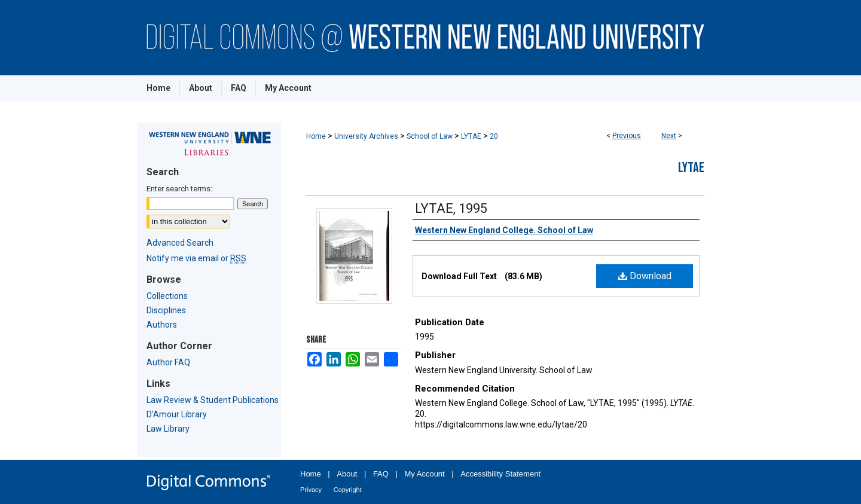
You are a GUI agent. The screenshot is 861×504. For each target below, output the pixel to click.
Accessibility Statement (500, 474)
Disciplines (166, 310)
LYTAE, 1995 (451, 208)
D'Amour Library (177, 414)
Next (669, 136)
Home (316, 136)
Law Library (168, 429)
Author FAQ (168, 362)
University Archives (366, 136)
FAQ (381, 474)
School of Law (430, 136)
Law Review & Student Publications (213, 400)
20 (494, 136)
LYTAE (471, 136)
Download (645, 276)
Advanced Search (180, 243)
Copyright (348, 490)
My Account (425, 474)
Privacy (311, 490)
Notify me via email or (196, 258)
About (347, 474)
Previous (627, 136)
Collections (167, 296)
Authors (162, 325)
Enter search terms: (179, 189)
